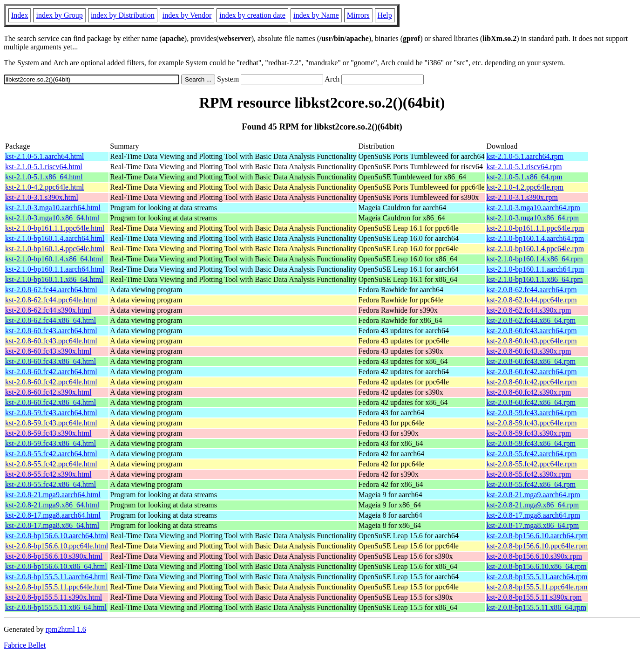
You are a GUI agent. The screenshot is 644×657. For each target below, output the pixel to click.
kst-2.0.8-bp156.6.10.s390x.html (54, 556)
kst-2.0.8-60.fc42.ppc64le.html (51, 382)
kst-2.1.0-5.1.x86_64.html (44, 177)
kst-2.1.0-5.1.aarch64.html (44, 156)
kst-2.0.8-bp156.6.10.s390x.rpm (534, 556)
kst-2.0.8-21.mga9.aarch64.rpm (533, 495)
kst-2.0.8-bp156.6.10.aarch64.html (57, 536)
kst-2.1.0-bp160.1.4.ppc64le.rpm (536, 249)
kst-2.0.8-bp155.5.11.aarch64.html (57, 577)
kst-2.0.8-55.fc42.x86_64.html (51, 484)
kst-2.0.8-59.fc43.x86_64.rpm (531, 443)
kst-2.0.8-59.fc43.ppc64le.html (51, 423)
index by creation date (252, 15)
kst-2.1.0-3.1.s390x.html (42, 197)
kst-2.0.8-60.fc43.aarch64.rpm (532, 331)
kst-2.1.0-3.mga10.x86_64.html (52, 218)
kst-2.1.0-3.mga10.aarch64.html (53, 208)
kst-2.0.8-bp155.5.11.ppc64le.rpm (537, 587)
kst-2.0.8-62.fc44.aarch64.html (51, 290)
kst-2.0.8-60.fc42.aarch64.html (51, 372)
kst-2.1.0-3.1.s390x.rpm (522, 197)
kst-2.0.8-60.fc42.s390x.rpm (529, 392)
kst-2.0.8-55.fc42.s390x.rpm (529, 474)
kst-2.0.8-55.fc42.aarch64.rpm (532, 454)
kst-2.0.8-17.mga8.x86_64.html (52, 525)
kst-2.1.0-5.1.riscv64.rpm (524, 167)
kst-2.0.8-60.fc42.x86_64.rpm (531, 402)
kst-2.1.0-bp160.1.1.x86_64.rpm (535, 279)
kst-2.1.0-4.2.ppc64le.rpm (525, 187)
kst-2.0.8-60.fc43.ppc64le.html (51, 341)
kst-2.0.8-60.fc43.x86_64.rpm (531, 361)
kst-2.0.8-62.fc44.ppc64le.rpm (532, 300)
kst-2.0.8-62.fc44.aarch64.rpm (532, 290)
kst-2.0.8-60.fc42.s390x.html (48, 392)
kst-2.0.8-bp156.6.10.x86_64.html (56, 566)
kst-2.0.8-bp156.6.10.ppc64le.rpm (537, 546)
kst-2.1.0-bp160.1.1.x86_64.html (54, 279)
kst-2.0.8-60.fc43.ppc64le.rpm (532, 341)
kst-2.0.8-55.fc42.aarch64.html (51, 454)
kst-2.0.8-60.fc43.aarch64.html (51, 331)
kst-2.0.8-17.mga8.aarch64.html (53, 515)
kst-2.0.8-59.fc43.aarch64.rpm (532, 413)
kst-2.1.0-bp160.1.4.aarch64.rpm (536, 238)
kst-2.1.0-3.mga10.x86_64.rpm (533, 218)
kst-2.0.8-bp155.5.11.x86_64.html (56, 607)
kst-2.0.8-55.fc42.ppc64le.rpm (532, 464)
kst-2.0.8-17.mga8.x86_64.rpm (533, 525)
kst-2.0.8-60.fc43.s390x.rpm (529, 351)
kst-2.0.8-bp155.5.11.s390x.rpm (534, 597)
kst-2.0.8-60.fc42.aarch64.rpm (532, 372)
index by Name (316, 15)
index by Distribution (123, 15)
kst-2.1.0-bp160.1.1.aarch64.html (55, 269)
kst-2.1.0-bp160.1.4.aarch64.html (55, 238)
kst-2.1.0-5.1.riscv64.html (44, 167)
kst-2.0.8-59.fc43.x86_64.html (51, 443)
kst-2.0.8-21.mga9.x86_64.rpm (533, 505)
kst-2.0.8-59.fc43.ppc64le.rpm (532, 423)
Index (20, 15)
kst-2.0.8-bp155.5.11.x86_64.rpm (537, 607)
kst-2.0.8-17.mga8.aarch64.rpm (533, 515)
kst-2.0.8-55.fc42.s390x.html (48, 474)
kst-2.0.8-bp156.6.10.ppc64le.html (57, 546)
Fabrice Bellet (25, 645)
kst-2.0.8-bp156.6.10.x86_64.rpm (537, 566)
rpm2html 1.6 (66, 629)
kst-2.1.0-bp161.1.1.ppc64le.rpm (536, 228)
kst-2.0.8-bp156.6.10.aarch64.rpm (537, 536)
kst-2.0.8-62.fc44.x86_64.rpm (531, 320)
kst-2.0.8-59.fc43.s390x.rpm (529, 433)
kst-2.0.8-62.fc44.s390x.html (48, 310)
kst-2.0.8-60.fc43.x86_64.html (51, 361)
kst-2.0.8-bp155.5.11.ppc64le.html (57, 587)
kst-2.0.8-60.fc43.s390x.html (48, 351)
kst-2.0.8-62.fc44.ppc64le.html (51, 300)
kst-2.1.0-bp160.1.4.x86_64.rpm (535, 259)
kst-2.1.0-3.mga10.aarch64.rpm (533, 208)
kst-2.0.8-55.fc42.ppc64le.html (51, 464)
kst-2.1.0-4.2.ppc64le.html (44, 187)
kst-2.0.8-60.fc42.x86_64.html (51, 402)
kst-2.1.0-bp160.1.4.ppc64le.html (55, 249)
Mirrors (358, 15)
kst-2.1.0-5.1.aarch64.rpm (525, 156)
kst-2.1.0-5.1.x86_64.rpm (525, 177)
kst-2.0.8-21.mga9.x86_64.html (52, 505)
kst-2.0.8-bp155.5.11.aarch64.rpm (537, 577)
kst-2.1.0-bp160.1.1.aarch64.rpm (536, 269)
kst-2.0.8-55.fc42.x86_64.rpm (531, 484)
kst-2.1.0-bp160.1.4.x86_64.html (54, 259)
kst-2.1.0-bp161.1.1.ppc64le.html (55, 228)
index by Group (59, 15)
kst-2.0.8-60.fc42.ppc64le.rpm (532, 382)
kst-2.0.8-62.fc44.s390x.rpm (529, 310)
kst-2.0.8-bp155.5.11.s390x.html (54, 597)
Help (385, 15)
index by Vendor (187, 15)
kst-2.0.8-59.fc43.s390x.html (48, 433)
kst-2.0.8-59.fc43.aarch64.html (51, 413)
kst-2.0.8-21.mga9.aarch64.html (53, 495)
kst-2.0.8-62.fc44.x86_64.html (51, 320)
